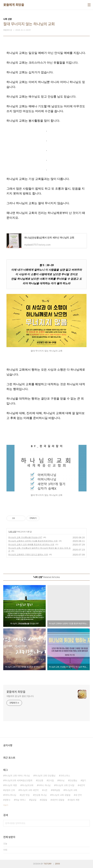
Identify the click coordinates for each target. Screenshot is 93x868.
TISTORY (48, 864)
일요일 (33, 800)
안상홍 (40, 780)
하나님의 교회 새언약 (29, 790)
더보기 (6, 805)
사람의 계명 (74, 800)
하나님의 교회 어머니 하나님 (17, 776)
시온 (45, 790)
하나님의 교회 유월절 (61, 795)
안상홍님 (73, 780)
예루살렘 (56, 790)
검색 (87, 823)
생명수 (7, 800)
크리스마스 (65, 776)
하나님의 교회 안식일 (65, 785)
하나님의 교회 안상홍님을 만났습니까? (25, 537)
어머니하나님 (10, 795)
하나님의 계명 (11, 785)
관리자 (58, 864)
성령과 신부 (10, 790)
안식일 (51, 780)
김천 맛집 (25, 795)
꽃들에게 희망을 (14, 5)
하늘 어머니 (20, 800)
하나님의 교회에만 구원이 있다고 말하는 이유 (28, 555)
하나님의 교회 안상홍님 (45, 776)
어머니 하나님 (44, 785)
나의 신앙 (12, 532)
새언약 (82, 785)
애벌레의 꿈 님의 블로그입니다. (20, 696)
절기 (84, 780)
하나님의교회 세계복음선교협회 (18, 780)
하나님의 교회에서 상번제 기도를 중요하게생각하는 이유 (33, 541)
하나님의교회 (28, 785)
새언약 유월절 (58, 800)
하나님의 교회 (71, 790)
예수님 (62, 780)
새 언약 (78, 795)
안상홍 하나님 (41, 795)
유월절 (44, 800)
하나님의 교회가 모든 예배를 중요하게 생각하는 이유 (31, 544)
